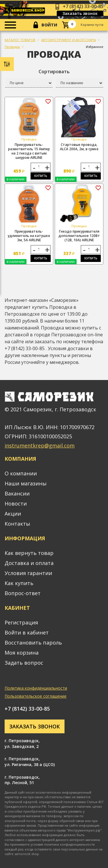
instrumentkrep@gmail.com (40, 445)
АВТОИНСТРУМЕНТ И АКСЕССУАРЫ (69, 40)
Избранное (95, 47)
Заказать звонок (80, 13)
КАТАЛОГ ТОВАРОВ (20, 40)
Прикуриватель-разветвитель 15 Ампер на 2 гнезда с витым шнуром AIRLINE (29, 151)
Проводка (12, 47)
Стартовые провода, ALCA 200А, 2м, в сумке (79, 147)
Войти (49, 25)
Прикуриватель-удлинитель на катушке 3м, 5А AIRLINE (29, 236)
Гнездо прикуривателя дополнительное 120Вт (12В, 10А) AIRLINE (79, 236)
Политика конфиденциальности (36, 688)
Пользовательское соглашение (36, 696)
